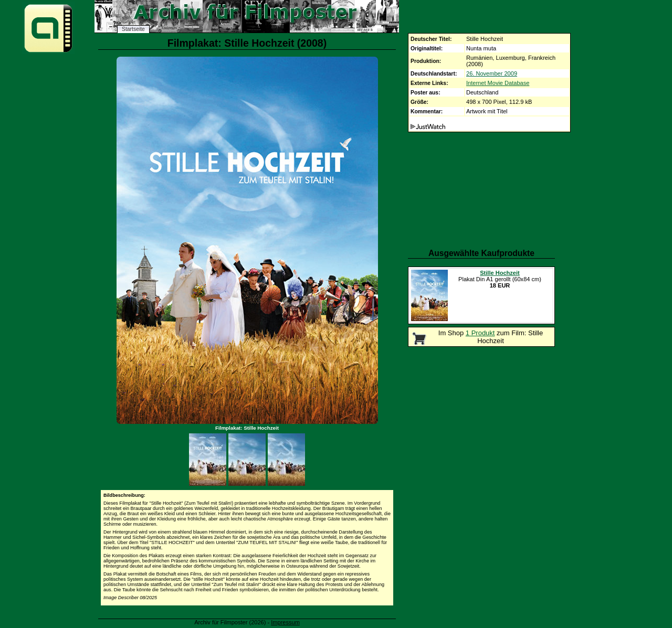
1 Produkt (480, 333)
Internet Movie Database (498, 83)
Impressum (285, 622)
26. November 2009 (492, 73)
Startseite (133, 29)
